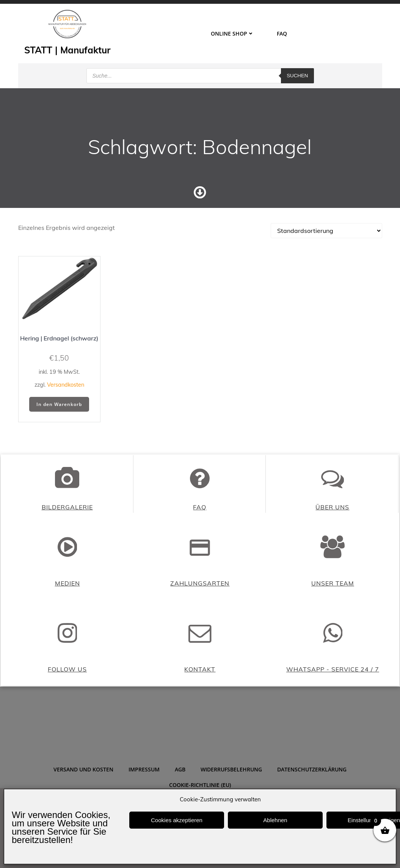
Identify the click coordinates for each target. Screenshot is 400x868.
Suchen (297, 74)
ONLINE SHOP (232, 33)
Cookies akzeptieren (177, 820)
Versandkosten (66, 412)
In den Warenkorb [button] (59, 432)
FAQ (282, 33)
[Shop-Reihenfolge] (326, 258)
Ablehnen (275, 820)
